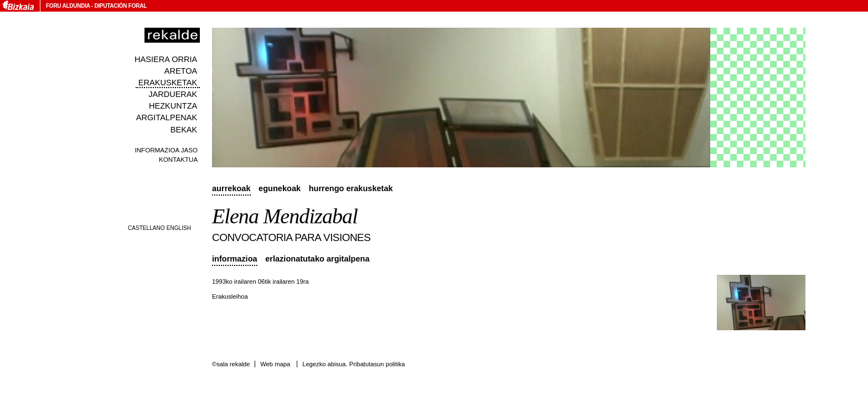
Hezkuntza (173, 106)
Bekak (184, 130)
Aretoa (181, 71)
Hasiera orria (166, 59)
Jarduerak (173, 94)
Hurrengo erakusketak (351, 188)
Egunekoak (280, 188)
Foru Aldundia (68, 6)
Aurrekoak (231, 188)
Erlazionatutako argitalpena (317, 259)
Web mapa (275, 364)
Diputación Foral (120, 6)
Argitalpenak (167, 117)
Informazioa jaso (166, 150)
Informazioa (235, 259)
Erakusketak (168, 83)
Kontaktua (178, 159)
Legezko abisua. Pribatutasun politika (353, 364)
